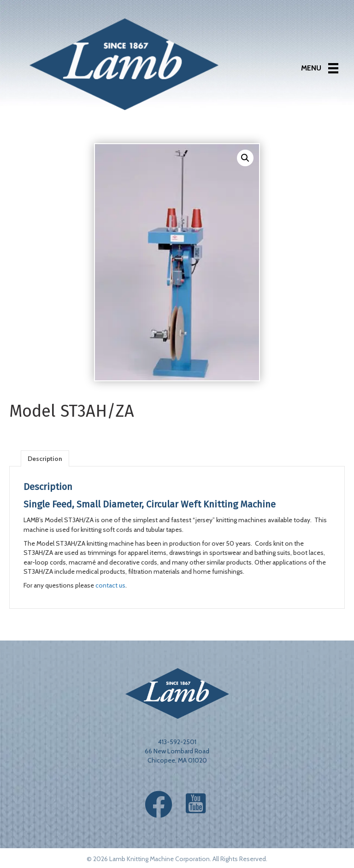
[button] (245, 158)
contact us (110, 585)
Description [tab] (45, 459)
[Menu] (320, 68)
